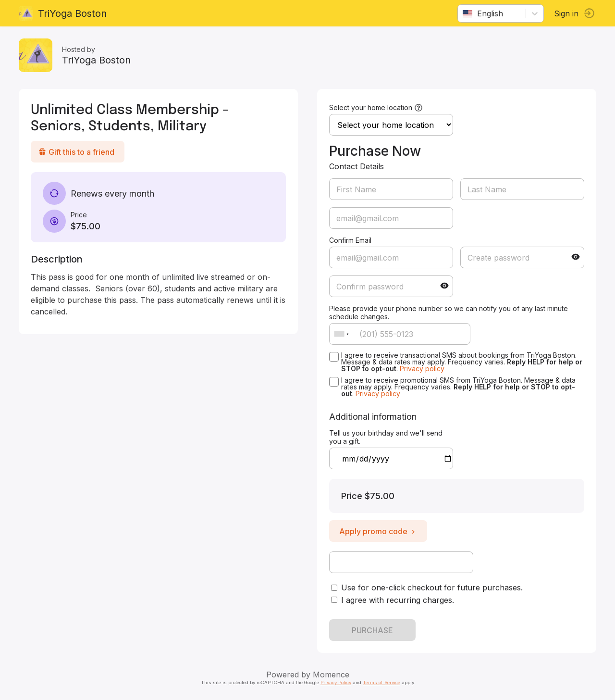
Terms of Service (381, 682)
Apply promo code (378, 531)
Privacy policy (422, 369)
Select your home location (371, 107)
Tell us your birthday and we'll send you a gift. (386, 437)
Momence (331, 675)
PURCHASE (372, 630)
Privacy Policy (336, 682)
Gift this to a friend (77, 152)
